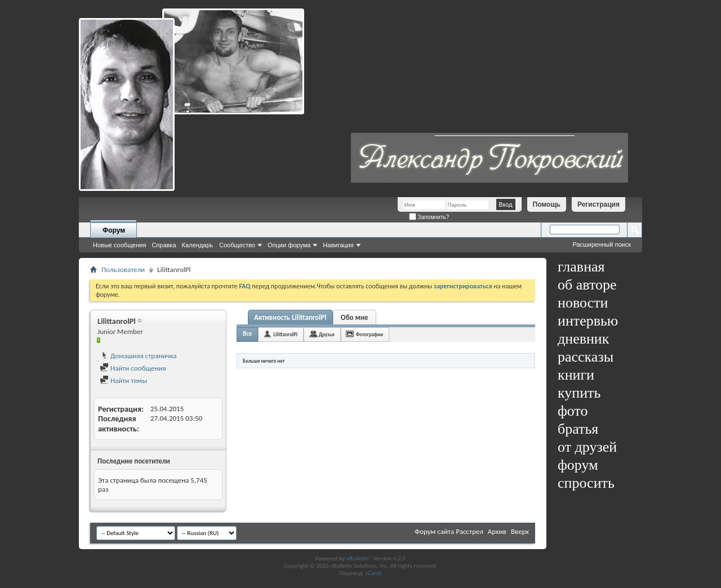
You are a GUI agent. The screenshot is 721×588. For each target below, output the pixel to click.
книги (576, 375)
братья (578, 429)
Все (247, 334)
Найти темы (123, 380)
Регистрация (598, 204)
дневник (583, 339)
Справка (164, 245)
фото (573, 411)
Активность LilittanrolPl (290, 317)
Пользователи (123, 269)
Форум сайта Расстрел (449, 531)
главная (581, 267)
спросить (586, 483)
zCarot (374, 573)
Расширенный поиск (602, 244)
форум (578, 465)
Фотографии (370, 334)
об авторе (587, 285)
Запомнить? (429, 217)
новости (583, 303)
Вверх (520, 531)
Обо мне (355, 317)
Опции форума (289, 245)
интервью (588, 321)
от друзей (587, 447)
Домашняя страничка (138, 356)
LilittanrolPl (285, 334)
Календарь (198, 245)
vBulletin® (359, 558)
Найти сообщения (133, 368)
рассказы (586, 357)
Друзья (327, 334)
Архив (497, 531)
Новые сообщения (119, 245)
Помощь (547, 204)
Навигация (338, 245)
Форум (114, 230)
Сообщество (237, 245)
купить (579, 393)
